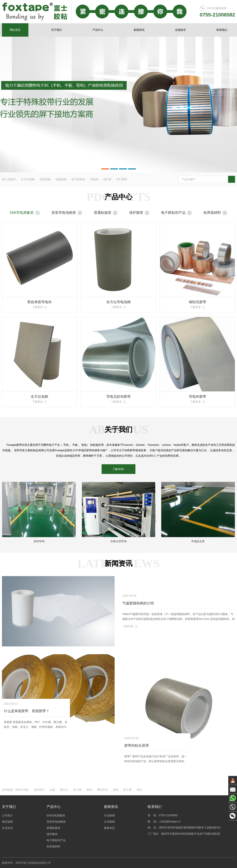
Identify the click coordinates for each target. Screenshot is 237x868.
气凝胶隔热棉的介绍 (138, 603)
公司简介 (7, 815)
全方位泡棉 (28, 179)
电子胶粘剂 (78, 179)
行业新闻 (109, 815)
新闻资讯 (139, 30)
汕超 (52, 790)
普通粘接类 (106, 213)
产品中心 (98, 30)
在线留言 (180, 30)
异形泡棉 (45, 179)
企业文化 (7, 828)
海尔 (139, 790)
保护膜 (107, 179)
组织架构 (7, 822)
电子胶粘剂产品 (176, 213)
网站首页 (15, 30)
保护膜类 (139, 213)
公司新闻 (109, 822)
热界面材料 (215, 213)
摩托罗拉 (102, 790)
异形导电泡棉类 (67, 213)
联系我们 (222, 30)
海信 (89, 790)
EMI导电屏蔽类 (25, 213)
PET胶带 (122, 179)
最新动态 (109, 828)
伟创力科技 (22, 790)
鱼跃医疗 (39, 790)
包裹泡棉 (61, 179)
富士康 (77, 790)
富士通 (127, 790)
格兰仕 (64, 790)
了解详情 (130, 626)
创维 (116, 790)
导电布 (94, 179)
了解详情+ (118, 469)
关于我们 (57, 30)
